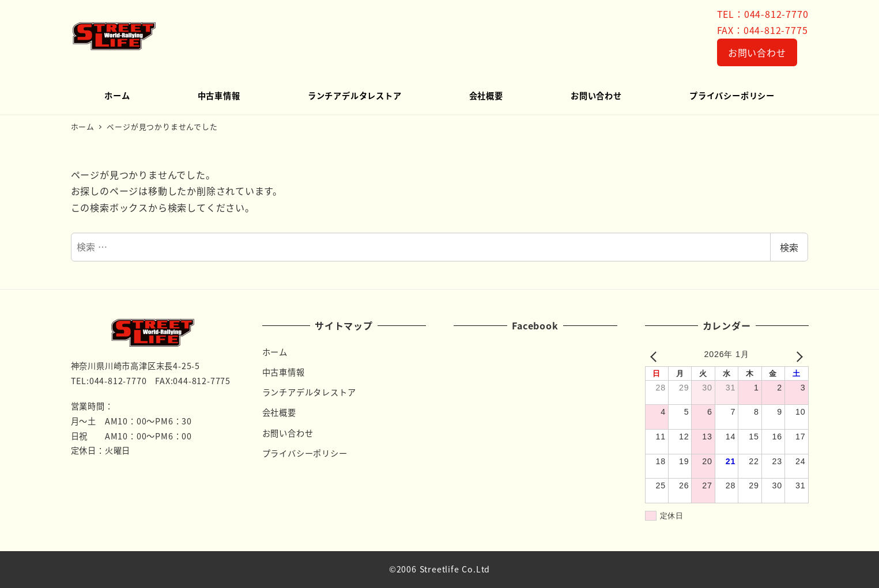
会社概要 (279, 412)
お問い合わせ (757, 52)
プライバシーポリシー (305, 453)
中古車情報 (284, 372)
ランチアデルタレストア (309, 392)
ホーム (275, 352)
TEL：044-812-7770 (763, 14)
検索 (789, 247)
